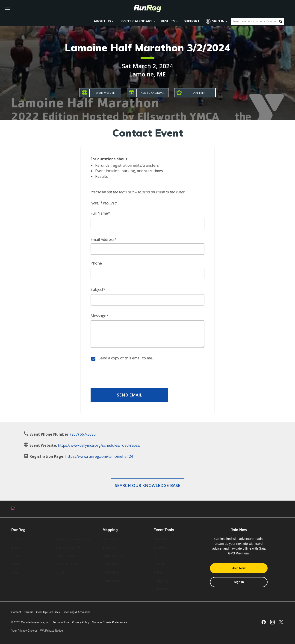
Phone (96, 263)
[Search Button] (281, 21)
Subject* (98, 289)
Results (169, 21)
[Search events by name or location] (255, 21)
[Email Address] (147, 249)
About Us (104, 21)
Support (192, 21)
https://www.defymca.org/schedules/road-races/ (99, 445)
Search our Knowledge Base (148, 485)
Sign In (217, 21)
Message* (99, 316)
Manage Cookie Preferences (109, 622)
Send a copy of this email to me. (126, 358)
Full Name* (100, 213)
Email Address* (104, 239)
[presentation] (147, 375)
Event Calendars (138, 21)
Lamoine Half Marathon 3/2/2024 (147, 48)
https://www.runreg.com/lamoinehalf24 (99, 456)
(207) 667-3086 (83, 434)
